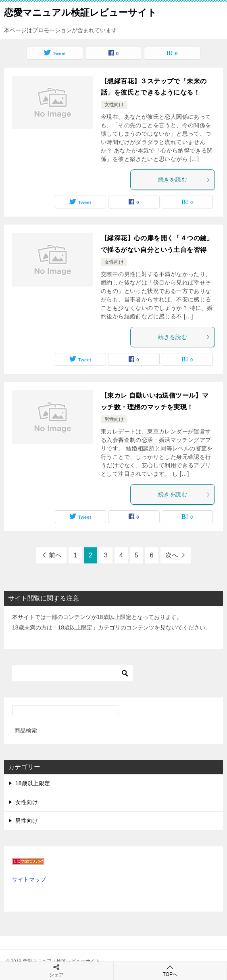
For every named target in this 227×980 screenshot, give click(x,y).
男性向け (114, 419)
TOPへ (170, 971)
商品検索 (26, 730)
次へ (172, 555)
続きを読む (184, 179)
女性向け (114, 105)
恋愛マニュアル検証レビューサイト (80, 12)
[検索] (73, 673)
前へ (55, 555)
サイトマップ (29, 879)
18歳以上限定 (33, 783)
